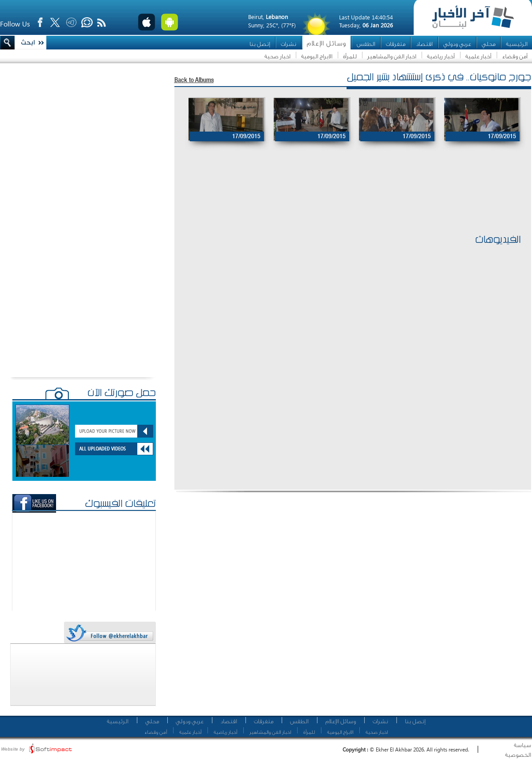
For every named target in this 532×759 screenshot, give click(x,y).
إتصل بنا (260, 44)
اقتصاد (424, 44)
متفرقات (396, 44)
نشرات (289, 44)
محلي (489, 44)
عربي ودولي (457, 44)
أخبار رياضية (441, 56)
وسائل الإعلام (326, 43)
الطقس (366, 44)
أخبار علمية (478, 56)
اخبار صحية (277, 56)
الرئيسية (517, 44)
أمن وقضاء (515, 56)
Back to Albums (194, 81)
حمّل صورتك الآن (122, 394)
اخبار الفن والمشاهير (392, 56)
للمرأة (350, 56)
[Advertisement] (348, 204)
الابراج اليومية (317, 56)
